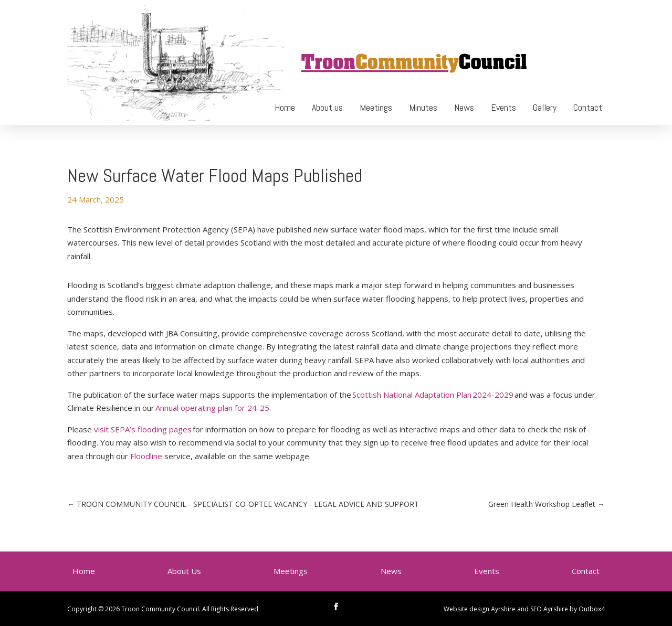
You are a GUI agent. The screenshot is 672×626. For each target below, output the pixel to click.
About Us (184, 571)
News (464, 108)
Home (285, 108)
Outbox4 (592, 609)
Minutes (423, 108)
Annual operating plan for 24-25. (213, 408)
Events (503, 108)
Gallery (545, 108)
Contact (588, 108)
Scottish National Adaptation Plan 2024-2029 (433, 395)
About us (327, 108)
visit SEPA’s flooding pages (143, 429)
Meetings (376, 108)
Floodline (146, 456)
